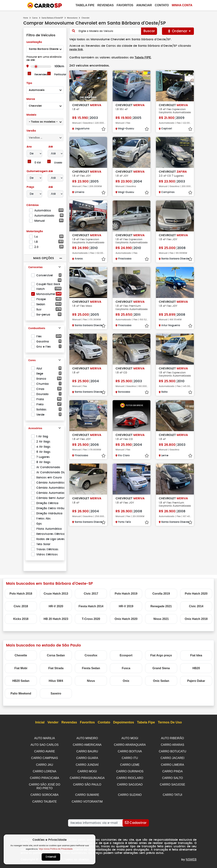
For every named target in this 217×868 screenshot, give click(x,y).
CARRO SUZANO (130, 793)
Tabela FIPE (141, 57)
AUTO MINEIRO (87, 738)
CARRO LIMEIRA (172, 764)
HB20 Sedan (21, 681)
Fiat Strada (56, 668)
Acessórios (35, 428)
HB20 (196, 668)
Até (50, 147)
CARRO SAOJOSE (172, 783)
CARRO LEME (130, 764)
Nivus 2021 (161, 619)
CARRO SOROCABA (44, 793)
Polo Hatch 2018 (21, 594)
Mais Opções (43, 258)
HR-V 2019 (126, 606)
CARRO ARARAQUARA (130, 745)
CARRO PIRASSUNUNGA (87, 777)
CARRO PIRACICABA (44, 777)
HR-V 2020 (56, 606)
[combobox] (45, 49)
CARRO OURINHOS (130, 770)
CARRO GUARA (87, 757)
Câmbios (32, 205)
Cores (32, 360)
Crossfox (91, 655)
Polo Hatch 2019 (126, 594)
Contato (162, 5)
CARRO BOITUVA (130, 751)
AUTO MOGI (130, 738)
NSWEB (191, 857)
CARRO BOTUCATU (173, 751)
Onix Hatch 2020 (126, 619)
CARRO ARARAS (173, 745)
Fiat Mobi (21, 668)
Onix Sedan (161, 681)
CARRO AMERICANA (87, 745)
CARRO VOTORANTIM (87, 800)
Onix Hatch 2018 (196, 619)
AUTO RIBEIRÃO (173, 738)
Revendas (106, 5)
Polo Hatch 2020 (196, 594)
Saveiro (56, 693)
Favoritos (125, 5)
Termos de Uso (170, 723)
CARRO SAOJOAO (130, 783)
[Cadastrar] (136, 821)
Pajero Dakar (196, 681)
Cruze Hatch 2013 (56, 594)
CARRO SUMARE (87, 793)
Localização (34, 42)
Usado (58, 163)
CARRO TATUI (172, 793)
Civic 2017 (91, 594)
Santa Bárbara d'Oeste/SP (52, 18)
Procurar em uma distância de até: (44, 59)
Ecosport (126, 655)
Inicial (40, 723)
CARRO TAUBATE (44, 800)
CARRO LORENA (45, 770)
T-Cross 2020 (91, 619)
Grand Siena (161, 668)
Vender (53, 723)
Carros (35, 18)
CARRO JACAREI (172, 757)
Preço (30, 187)
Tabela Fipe (85, 5)
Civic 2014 (196, 606)
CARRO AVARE (44, 751)
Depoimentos (124, 723)
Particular (60, 75)
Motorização (35, 232)
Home (26, 18)
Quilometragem (37, 171)
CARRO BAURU (87, 751)
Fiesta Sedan (91, 668)
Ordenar (178, 31)
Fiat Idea (196, 655)
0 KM (38, 163)
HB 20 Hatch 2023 (56, 619)
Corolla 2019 (161, 594)
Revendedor (42, 75)
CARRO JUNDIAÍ (87, 764)
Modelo (31, 115)
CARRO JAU (45, 764)
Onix (126, 681)
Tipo (29, 83)
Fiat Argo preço (161, 655)
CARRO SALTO (173, 777)
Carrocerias (36, 267)
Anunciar (144, 5)
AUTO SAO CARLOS (44, 745)
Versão (31, 131)
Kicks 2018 (21, 619)
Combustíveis (37, 328)
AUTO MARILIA (44, 738)
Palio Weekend (21, 693)
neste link (76, 49)
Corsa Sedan (56, 655)
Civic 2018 (21, 606)
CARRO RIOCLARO (130, 777)
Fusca (126, 668)
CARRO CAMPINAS (45, 757)
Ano (29, 147)
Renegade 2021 (161, 606)
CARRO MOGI (87, 770)
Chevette (21, 655)
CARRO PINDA (173, 770)
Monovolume (72, 18)
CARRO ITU (130, 757)
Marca (31, 99)
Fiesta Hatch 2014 (91, 606)
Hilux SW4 (56, 681)
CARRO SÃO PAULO (87, 783)
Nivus (91, 681)
